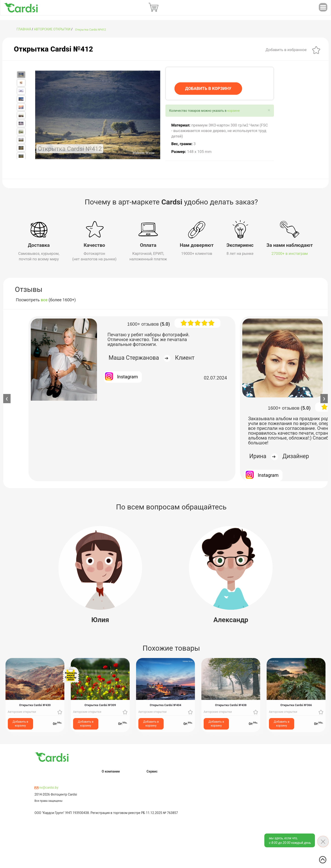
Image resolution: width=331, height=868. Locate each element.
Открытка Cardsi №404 (165, 705)
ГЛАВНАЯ (24, 29)
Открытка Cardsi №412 (91, 30)
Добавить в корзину (20, 723)
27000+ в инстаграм (290, 253)
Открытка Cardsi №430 (35, 705)
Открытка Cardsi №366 (296, 705)
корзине (234, 111)
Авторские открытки (52, 29)
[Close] (269, 110)
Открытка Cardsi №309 (100, 705)
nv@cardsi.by (46, 788)
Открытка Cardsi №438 (231, 705)
